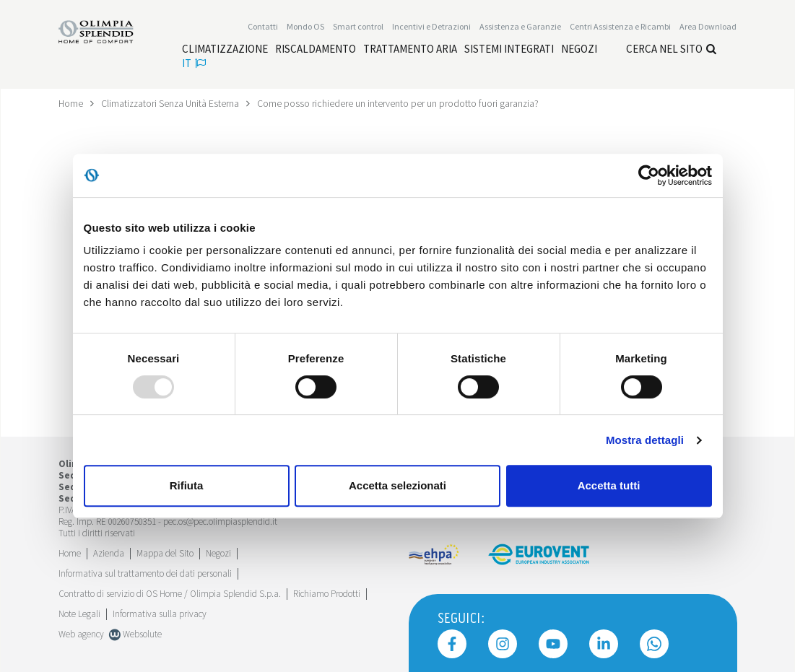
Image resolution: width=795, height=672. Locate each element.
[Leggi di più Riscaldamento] (316, 49)
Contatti (263, 26)
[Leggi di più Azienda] (109, 553)
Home (71, 103)
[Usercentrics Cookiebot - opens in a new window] (649, 175)
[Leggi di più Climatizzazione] (225, 49)
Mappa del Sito (165, 553)
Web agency (81, 633)
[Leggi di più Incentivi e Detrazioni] (431, 26)
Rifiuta (187, 485)
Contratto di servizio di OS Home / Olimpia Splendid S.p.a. (170, 593)
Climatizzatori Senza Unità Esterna (172, 103)
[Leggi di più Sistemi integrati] (509, 49)
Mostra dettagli (645, 440)
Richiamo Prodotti (327, 593)
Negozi (218, 553)
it (194, 63)
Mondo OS (305, 26)
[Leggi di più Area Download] (708, 26)
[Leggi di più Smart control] (358, 26)
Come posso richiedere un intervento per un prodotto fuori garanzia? (402, 103)
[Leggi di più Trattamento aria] (410, 49)
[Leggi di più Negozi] (579, 49)
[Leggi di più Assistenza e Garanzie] (520, 26)
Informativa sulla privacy (160, 613)
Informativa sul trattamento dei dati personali (145, 573)
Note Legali (79, 613)
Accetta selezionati (397, 485)
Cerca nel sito (671, 49)
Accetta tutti (609, 485)
